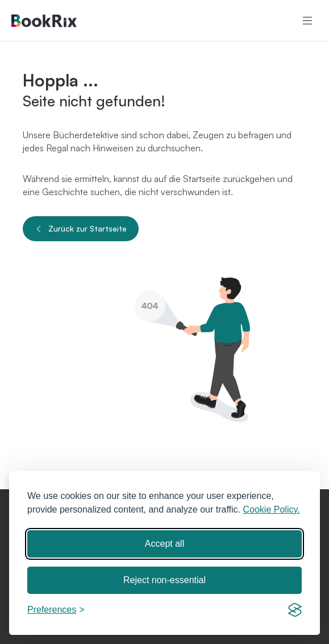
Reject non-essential (164, 580)
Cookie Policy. (272, 509)
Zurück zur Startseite (81, 229)
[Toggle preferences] (56, 610)
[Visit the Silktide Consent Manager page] (295, 610)
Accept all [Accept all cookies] (164, 544)
